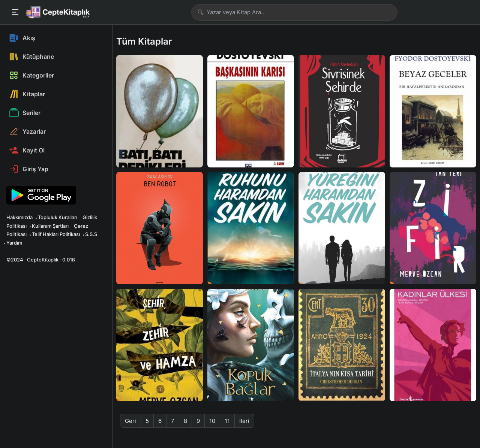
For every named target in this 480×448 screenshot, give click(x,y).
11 (227, 421)
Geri (130, 421)
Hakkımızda (19, 217)
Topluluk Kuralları (58, 217)
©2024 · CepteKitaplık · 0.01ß (41, 260)
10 (212, 421)
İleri (244, 421)
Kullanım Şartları (50, 226)
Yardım (14, 243)
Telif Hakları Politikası (56, 234)
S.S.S (91, 234)
